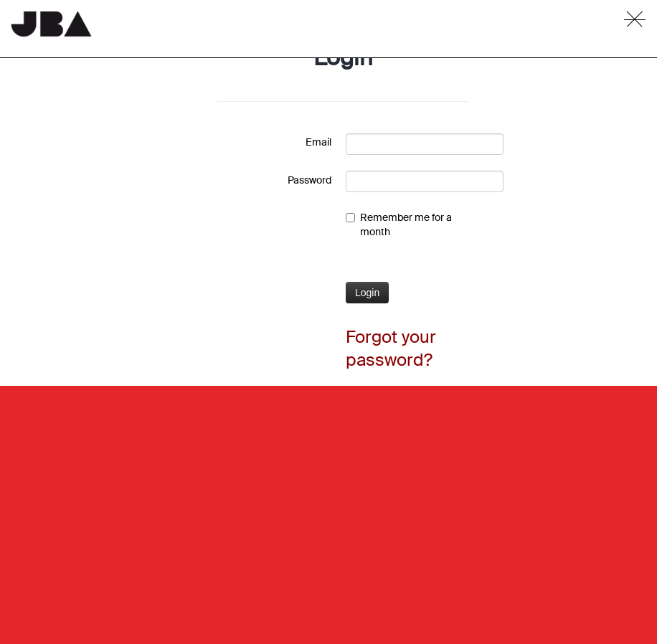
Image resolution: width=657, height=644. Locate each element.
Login (367, 293)
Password (309, 180)
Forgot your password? (391, 348)
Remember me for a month (399, 224)
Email (318, 142)
